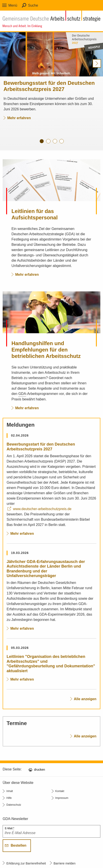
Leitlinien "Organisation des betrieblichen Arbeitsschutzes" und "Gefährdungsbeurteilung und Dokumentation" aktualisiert (51, 664)
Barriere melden (65, 863)
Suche (33, 5)
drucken (39, 770)
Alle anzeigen (85, 699)
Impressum (62, 798)
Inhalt (10, 791)
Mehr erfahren (17, 118)
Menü (13, 5)
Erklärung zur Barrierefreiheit (26, 863)
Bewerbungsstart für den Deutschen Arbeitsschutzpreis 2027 (41, 447)
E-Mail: (9, 828)
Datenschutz (14, 805)
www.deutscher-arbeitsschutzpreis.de (42, 509)
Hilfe (9, 798)
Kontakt (60, 791)
